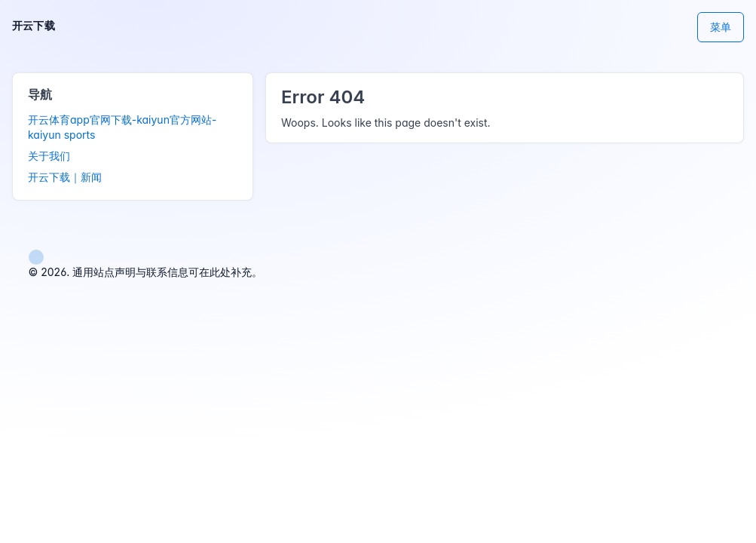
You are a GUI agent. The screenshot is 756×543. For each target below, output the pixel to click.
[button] (36, 256)
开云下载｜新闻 (65, 177)
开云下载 (34, 25)
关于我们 (49, 156)
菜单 (721, 27)
